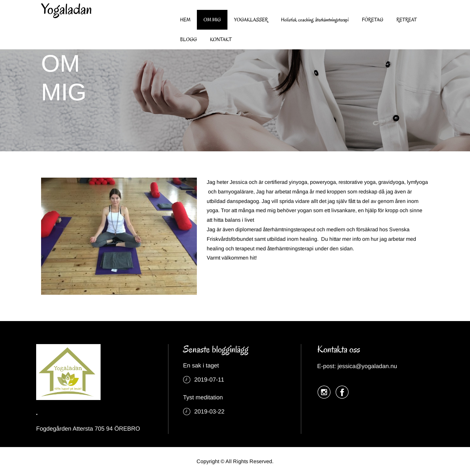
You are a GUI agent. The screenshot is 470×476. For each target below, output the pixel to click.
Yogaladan (67, 9)
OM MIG (212, 20)
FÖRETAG (373, 20)
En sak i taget (201, 365)
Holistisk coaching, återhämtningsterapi (315, 20)
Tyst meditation (203, 397)
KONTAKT (221, 39)
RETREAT (407, 20)
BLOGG (188, 39)
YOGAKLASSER (251, 20)
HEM (185, 20)
